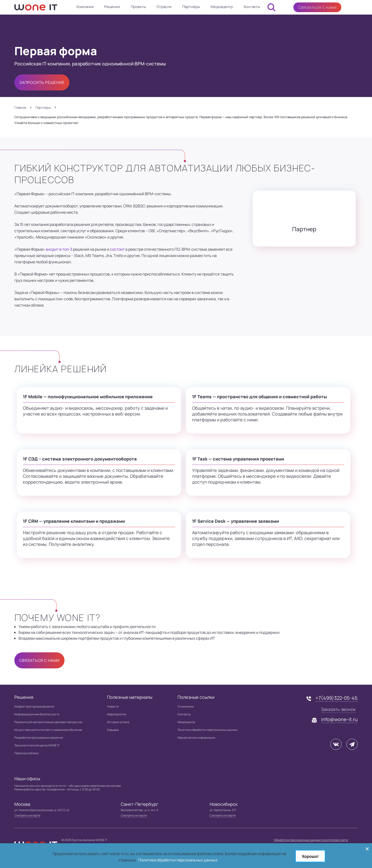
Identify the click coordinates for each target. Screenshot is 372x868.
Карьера (113, 730)
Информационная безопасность (37, 714)
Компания (85, 7)
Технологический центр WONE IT (37, 745)
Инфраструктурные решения (34, 706)
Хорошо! (310, 856)
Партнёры (191, 7)
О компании (186, 706)
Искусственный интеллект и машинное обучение (48, 730)
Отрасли (164, 7)
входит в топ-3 (59, 249)
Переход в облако (27, 753)
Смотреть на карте (27, 815)
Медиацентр (222, 7)
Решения (112, 7)
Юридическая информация (196, 738)
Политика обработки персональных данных (208, 730)
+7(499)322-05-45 (337, 698)
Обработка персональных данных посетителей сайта (311, 840)
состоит (117, 249)
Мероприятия (117, 714)
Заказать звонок (338, 709)
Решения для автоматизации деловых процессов (48, 722)
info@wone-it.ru (339, 719)
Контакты (252, 7)
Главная (20, 108)
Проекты (138, 7)
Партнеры (43, 108)
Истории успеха (118, 722)
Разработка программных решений (39, 738)
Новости (113, 706)
